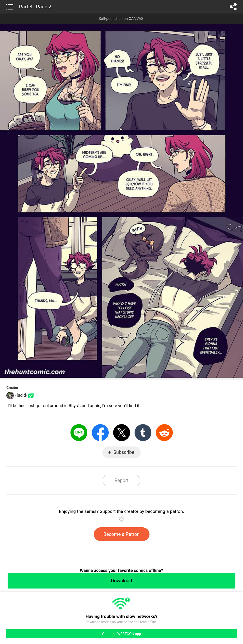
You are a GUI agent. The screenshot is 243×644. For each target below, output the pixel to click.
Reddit (164, 433)
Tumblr (143, 433)
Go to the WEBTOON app (121, 634)
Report (121, 480)
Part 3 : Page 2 (35, 7)
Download (121, 581)
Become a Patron (122, 534)
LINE (79, 433)
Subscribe (124, 452)
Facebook (100, 433)
